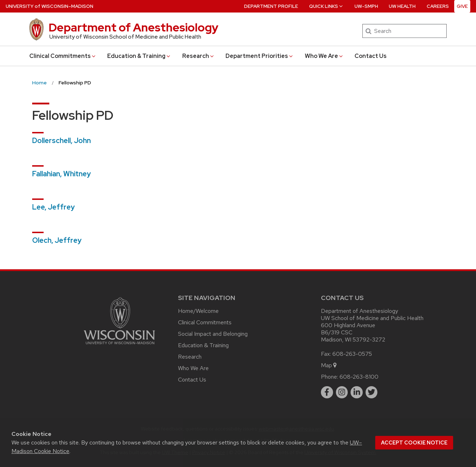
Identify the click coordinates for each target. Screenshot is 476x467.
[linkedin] (357, 392)
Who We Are (324, 56)
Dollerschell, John (61, 141)
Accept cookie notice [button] (414, 443)
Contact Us (371, 56)
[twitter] (372, 392)
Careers (438, 6)
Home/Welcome (198, 311)
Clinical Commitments (63, 56)
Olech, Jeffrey (57, 240)
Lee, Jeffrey (53, 207)
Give (462, 6)
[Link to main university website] (119, 346)
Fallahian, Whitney (61, 174)
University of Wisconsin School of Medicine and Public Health (125, 37)
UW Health (402, 6)
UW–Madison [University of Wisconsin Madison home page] (49, 6)
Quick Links (326, 6)
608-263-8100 (359, 377)
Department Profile (271, 6)
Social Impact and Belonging (213, 334)
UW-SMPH (366, 6)
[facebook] (327, 392)
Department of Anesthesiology (133, 27)
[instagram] (342, 392)
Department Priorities (260, 56)
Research (199, 56)
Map (329, 365)
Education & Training (139, 56)
